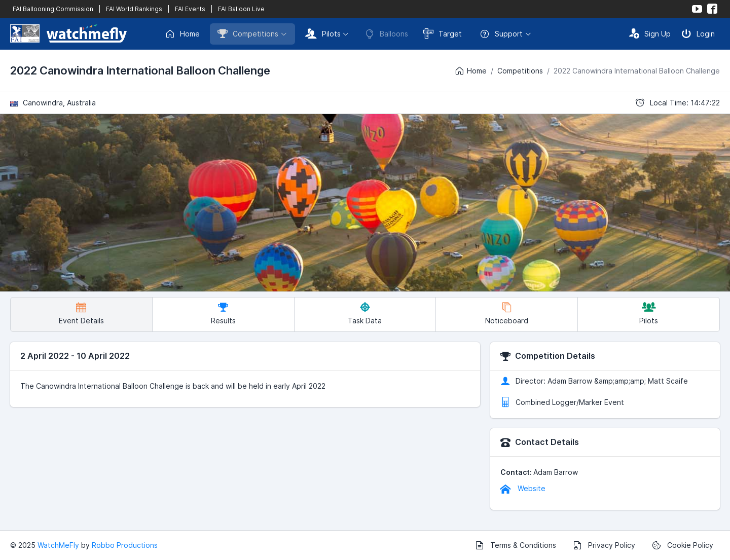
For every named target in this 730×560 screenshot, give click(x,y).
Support (501, 34)
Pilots (323, 33)
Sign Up (650, 33)
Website (523, 488)
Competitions (248, 33)
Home (182, 34)
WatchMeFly (58, 545)
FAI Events (190, 9)
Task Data (365, 313)
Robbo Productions (125, 545)
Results (223, 313)
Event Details (81, 313)
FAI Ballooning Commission (53, 9)
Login (698, 33)
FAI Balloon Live (241, 9)
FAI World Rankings (134, 9)
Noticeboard (507, 313)
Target (443, 33)
